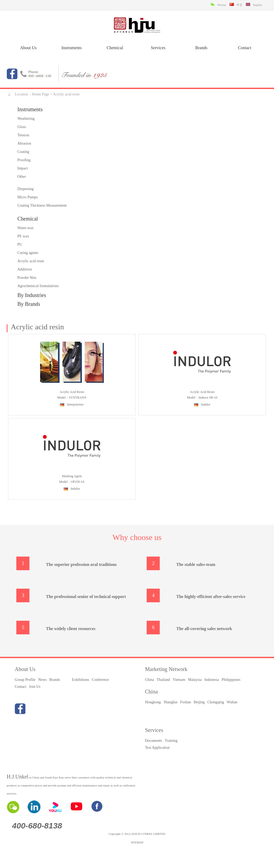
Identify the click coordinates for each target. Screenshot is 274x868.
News (42, 680)
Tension (23, 135)
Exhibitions (81, 680)
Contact (245, 48)
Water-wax (26, 228)
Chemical (115, 48)
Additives (25, 269)
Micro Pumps (28, 197)
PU (20, 244)
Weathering (26, 119)
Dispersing (26, 189)
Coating (23, 152)
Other (22, 177)
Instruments (72, 48)
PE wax (23, 236)
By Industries (32, 295)
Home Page (41, 94)
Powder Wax (27, 278)
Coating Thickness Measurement (42, 205)
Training (171, 741)
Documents (154, 741)
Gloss (22, 127)
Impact (23, 168)
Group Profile (25, 680)
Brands (201, 48)
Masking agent (72, 476)
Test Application (157, 748)
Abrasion (24, 143)
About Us (28, 48)
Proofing (24, 160)
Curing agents (28, 253)
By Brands (29, 304)
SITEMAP (137, 842)
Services (158, 48)
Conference (100, 680)
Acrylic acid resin (31, 261)
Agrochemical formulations (38, 286)
